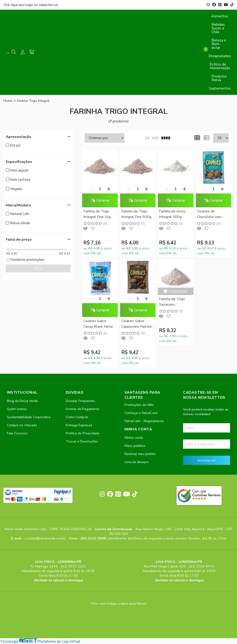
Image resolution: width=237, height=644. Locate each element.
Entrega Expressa (79, 425)
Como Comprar (77, 417)
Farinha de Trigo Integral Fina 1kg (97, 214)
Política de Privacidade (83, 433)
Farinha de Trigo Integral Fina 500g (136, 214)
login (29, 5)
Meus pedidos (135, 446)
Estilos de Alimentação (220, 66)
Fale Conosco (17, 433)
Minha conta (134, 438)
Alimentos (220, 16)
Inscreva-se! (207, 460)
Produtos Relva (219, 78)
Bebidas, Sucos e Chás (218, 28)
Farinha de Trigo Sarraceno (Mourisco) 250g (172, 302)
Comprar (100, 200)
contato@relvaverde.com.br (46, 538)
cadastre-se (48, 5)
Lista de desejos (137, 462)
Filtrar (38, 268)
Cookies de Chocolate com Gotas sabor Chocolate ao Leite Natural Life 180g (212, 214)
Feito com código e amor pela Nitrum (119, 604)
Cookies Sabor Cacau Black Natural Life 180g (100, 324)
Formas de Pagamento (83, 409)
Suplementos (220, 88)
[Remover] (91, 189)
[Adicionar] (109, 189)
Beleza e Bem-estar (219, 44)
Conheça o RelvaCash (141, 413)
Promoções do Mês (139, 405)
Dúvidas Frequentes (80, 401)
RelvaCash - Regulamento (144, 421)
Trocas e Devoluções (82, 441)
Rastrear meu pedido (140, 454)
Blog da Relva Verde (22, 401)
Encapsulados (220, 56)
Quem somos (17, 409)
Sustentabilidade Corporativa (29, 417)
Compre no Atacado (22, 425)
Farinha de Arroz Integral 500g (172, 214)
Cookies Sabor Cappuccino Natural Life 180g (137, 324)
